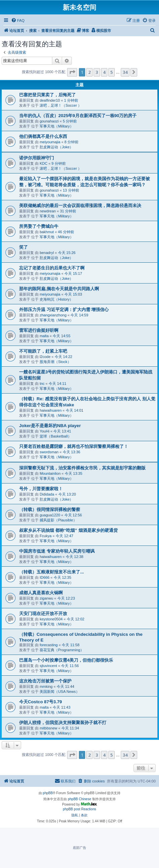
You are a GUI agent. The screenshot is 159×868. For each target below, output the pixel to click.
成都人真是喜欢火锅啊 (41, 593)
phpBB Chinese (79, 799)
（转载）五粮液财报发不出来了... (51, 572)
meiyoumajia (50, 142)
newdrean (48, 211)
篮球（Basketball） (56, 436)
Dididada (47, 494)
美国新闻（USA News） (60, 692)
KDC (43, 163)
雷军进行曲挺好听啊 (39, 330)
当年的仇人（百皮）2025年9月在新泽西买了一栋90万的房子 (78, 116)
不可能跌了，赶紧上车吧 (43, 351)
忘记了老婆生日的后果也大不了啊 (52, 268)
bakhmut (47, 232)
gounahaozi (49, 121)
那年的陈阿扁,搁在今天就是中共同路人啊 (59, 289)
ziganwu (46, 598)
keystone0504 (51, 619)
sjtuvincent (48, 666)
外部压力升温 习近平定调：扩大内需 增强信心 (64, 310)
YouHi (44, 431)
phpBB (48, 793)
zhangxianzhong (53, 315)
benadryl (47, 253)
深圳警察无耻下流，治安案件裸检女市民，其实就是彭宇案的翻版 (82, 468)
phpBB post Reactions (80, 809)
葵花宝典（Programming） (62, 650)
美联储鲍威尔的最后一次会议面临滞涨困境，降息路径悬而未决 (80, 206)
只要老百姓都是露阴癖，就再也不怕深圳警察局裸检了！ (74, 446)
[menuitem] (18, 20)
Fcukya (45, 536)
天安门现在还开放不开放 (43, 614)
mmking (46, 686)
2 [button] (89, 72)
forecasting (49, 645)
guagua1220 (50, 515)
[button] (72, 72)
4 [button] (104, 72)
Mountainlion (50, 473)
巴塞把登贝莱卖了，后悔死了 (47, 95)
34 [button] (125, 72)
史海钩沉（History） (56, 299)
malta (44, 336)
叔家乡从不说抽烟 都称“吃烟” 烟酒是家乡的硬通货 (68, 530)
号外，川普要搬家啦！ (41, 489)
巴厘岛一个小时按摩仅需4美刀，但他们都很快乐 (66, 660)
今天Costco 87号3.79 (41, 702)
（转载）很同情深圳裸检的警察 (50, 509)
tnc (42, 384)
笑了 (23, 247)
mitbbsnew (48, 728)
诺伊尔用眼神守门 (37, 158)
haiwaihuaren (50, 410)
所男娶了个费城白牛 (39, 226)
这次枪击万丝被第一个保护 (45, 681)
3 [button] (97, 72)
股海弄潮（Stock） (55, 362)
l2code (45, 357)
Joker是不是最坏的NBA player (50, 426)
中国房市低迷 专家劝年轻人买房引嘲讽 (57, 551)
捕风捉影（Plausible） (58, 520)
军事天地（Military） (57, 126)
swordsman (49, 452)
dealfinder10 (50, 100)
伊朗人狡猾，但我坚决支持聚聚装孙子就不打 (63, 723)
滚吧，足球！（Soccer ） (61, 105)
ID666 (44, 577)
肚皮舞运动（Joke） (56, 147)
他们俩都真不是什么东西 (43, 136)
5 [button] (112, 72)
